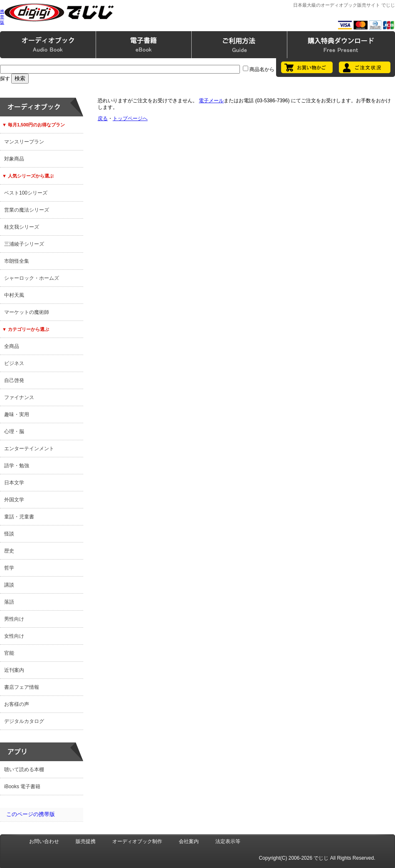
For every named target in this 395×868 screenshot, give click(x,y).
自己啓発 (14, 380)
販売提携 (86, 841)
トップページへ (130, 118)
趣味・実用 (17, 414)
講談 (9, 585)
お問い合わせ (44, 841)
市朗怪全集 (17, 261)
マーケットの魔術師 (27, 312)
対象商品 (14, 159)
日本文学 (14, 483)
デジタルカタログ (24, 721)
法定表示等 (228, 841)
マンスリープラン (24, 142)
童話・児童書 (19, 517)
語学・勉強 (17, 466)
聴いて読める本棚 (24, 769)
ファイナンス (19, 397)
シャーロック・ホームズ (32, 278)
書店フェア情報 (22, 687)
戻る (103, 118)
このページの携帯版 (31, 814)
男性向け (14, 619)
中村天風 (14, 295)
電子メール (211, 101)
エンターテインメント (29, 449)
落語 (9, 602)
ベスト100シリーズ (26, 193)
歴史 (9, 551)
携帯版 (2, 17)
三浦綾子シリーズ (24, 244)
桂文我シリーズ (22, 227)
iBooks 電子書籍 (22, 787)
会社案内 (189, 841)
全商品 (12, 346)
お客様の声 (17, 704)
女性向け (14, 636)
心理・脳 (14, 432)
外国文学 (14, 500)
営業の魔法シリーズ (27, 210)
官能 (9, 653)
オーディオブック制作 (137, 841)
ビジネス (14, 363)
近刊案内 (14, 670)
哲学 (9, 568)
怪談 (9, 534)
